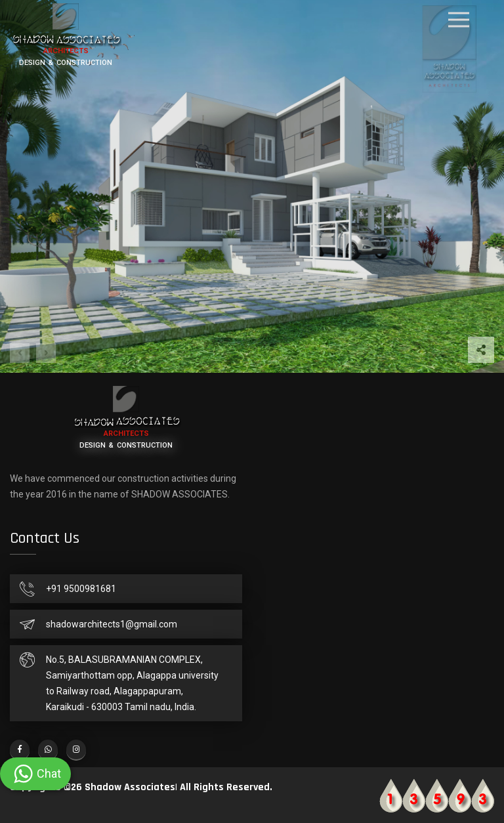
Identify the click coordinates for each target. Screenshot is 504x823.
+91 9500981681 (81, 589)
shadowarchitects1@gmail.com (112, 624)
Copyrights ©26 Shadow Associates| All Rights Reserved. (141, 787)
